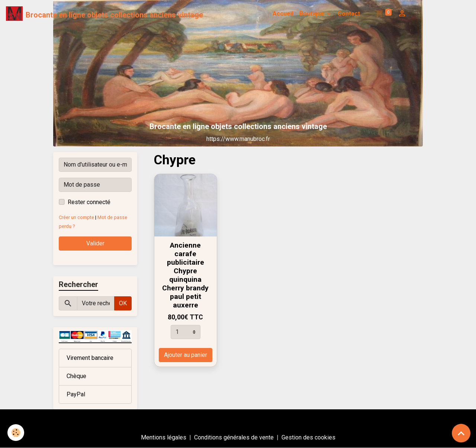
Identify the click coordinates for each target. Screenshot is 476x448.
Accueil (283, 14)
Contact (349, 14)
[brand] (104, 14)
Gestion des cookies (308, 437)
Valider (95, 243)
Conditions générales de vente (234, 437)
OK (123, 303)
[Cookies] (16, 433)
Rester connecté (89, 202)
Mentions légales (164, 437)
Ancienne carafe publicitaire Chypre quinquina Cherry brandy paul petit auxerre (185, 275)
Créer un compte (76, 217)
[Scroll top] (461, 433)
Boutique (313, 14)
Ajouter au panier (186, 355)
